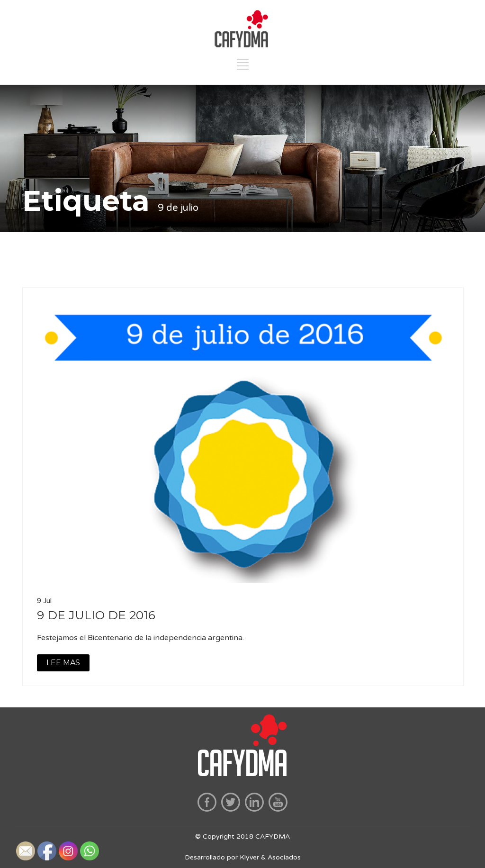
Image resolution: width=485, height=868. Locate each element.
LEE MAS (63, 663)
